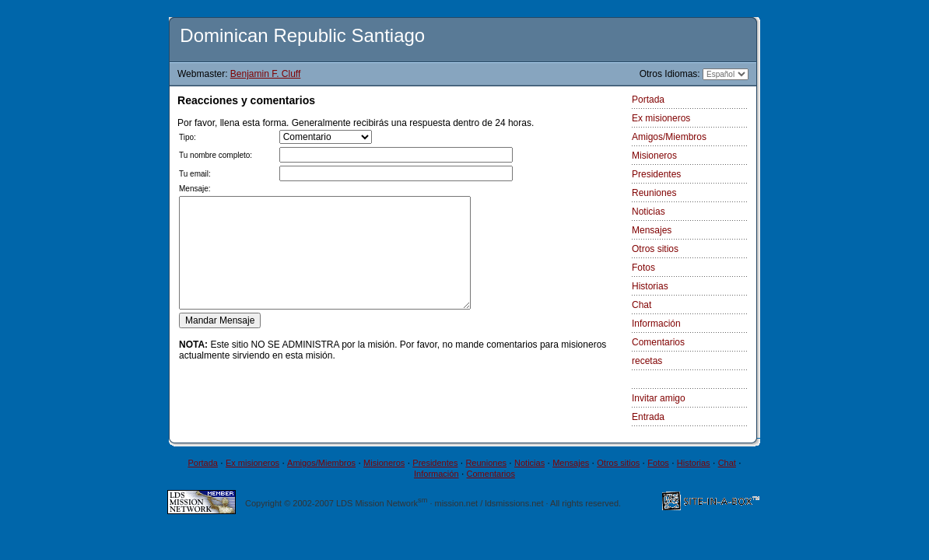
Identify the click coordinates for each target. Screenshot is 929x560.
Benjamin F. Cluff (266, 74)
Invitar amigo (659, 398)
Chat (642, 305)
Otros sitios (655, 249)
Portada (648, 100)
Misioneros (654, 156)
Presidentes (656, 174)
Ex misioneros (661, 118)
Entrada (648, 417)
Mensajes (652, 230)
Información (656, 324)
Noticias (649, 212)
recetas (647, 361)
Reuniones (654, 193)
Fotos (643, 268)
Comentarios (658, 342)
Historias (650, 286)
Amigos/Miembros (669, 137)
